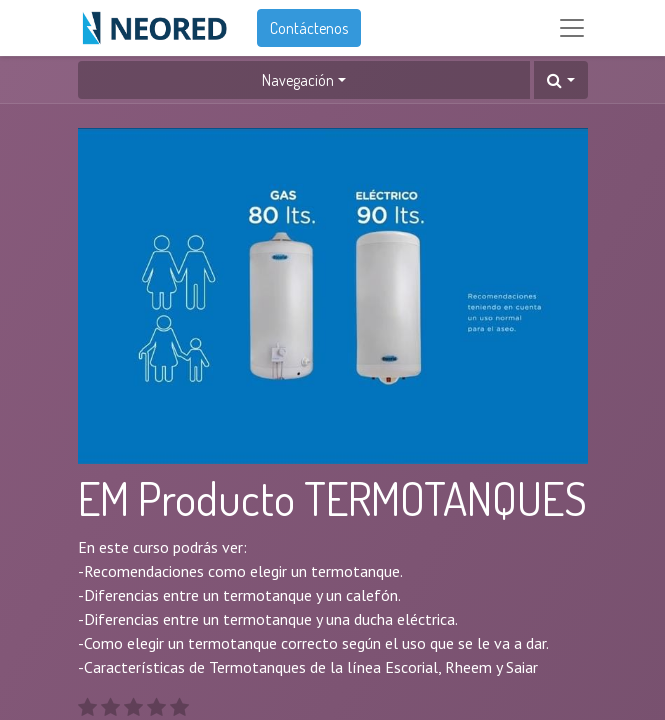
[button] (560, 80)
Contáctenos (309, 28)
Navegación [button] (298, 80)
